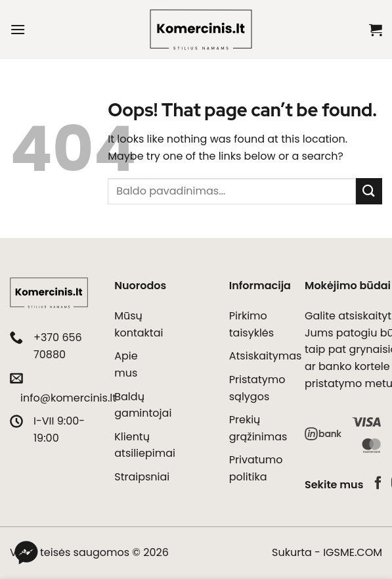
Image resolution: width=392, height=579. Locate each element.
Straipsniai (142, 477)
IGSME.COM (353, 552)
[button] (18, 29)
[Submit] (369, 191)
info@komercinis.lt (68, 398)
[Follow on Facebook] (378, 484)
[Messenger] (26, 553)
